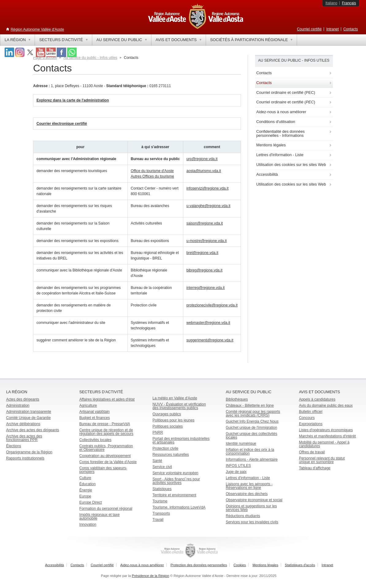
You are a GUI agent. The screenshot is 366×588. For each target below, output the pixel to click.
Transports (161, 513)
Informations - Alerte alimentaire (252, 459)
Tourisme (160, 501)
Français (349, 3)
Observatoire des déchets (247, 494)
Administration (18, 405)
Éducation (88, 484)
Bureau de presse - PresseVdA (105, 424)
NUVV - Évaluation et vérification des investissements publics (179, 406)
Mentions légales (265, 565)
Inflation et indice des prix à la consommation (250, 452)
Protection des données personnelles (199, 565)
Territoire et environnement (175, 495)
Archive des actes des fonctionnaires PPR (24, 438)
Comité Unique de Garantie (28, 418)
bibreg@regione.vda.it (204, 270)
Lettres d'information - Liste (248, 478)
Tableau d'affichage (315, 468)
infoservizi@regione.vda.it (208, 188)
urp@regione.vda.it (202, 159)
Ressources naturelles (171, 455)
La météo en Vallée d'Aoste (175, 398)
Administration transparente (29, 412)
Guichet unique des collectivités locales (251, 436)
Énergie (86, 490)
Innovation (88, 525)
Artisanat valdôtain (95, 412)
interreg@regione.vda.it (206, 288)
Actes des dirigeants (23, 399)
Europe (85, 496)
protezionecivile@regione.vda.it (212, 305)
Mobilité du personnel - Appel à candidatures (324, 444)
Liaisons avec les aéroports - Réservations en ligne (249, 486)
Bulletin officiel (311, 412)
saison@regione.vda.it (205, 223)
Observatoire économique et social (254, 500)
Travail (158, 520)
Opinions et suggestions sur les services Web (251, 508)
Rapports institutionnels (25, 458)
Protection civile (166, 448)
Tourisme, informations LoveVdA (179, 507)
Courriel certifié (309, 29)
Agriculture (88, 405)
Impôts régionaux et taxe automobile (99, 517)
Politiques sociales (168, 426)
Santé (157, 461)
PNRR (158, 432)
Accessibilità (55, 565)
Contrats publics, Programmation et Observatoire (106, 448)
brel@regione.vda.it (202, 253)
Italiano (332, 3)
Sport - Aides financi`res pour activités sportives (176, 481)
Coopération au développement (105, 456)
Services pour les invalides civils (252, 522)
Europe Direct (91, 502)
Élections (14, 446)
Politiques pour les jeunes (174, 420)
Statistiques (162, 489)
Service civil (162, 467)
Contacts (351, 29)
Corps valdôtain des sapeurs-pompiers (103, 470)
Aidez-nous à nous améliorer (142, 565)
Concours (307, 418)
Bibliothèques (237, 399)
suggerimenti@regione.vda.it (210, 340)
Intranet (332, 29)
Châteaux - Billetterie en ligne (250, 405)
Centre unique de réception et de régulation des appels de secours (106, 432)
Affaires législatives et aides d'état (107, 399)
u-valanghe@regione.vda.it (208, 206)
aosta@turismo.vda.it (204, 171)
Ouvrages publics (167, 414)
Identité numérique (241, 444)
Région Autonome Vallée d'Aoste (37, 29)
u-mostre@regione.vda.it (207, 241)
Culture (85, 478)
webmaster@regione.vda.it (208, 323)
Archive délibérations (23, 424)
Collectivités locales (95, 440)
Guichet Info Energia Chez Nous (252, 421)
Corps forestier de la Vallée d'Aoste (108, 462)
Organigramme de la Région (29, 452)
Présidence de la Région (151, 576)
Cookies (240, 565)
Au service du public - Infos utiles (90, 58)
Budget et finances (95, 418)
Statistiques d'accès (300, 565)
